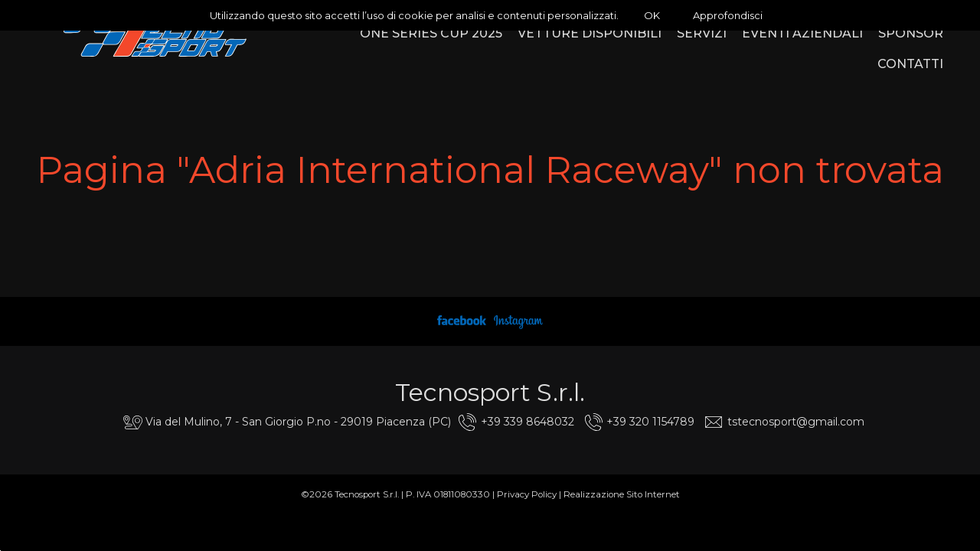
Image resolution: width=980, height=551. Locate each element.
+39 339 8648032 (528, 422)
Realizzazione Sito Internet (622, 494)
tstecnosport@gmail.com (796, 422)
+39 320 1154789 (650, 422)
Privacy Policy (527, 494)
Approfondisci (728, 15)
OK (652, 15)
